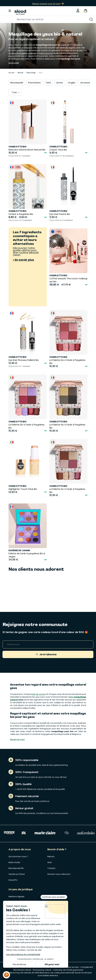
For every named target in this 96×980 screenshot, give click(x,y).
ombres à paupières (18, 53)
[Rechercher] (38, 19)
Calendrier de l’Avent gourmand (68, 970)
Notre (71, 697)
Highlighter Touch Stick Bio (23, 489)
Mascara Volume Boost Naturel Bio (27, 150)
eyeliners (32, 53)
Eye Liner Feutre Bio (60, 214)
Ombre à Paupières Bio (21, 214)
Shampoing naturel (42, 970)
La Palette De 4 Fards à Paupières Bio (67, 362)
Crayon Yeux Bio (58, 150)
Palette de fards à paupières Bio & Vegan (27, 555)
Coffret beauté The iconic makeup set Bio (68, 280)
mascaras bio (46, 53)
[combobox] (15, 92)
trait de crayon (38, 694)
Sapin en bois (72, 967)
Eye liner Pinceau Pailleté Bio (24, 360)
